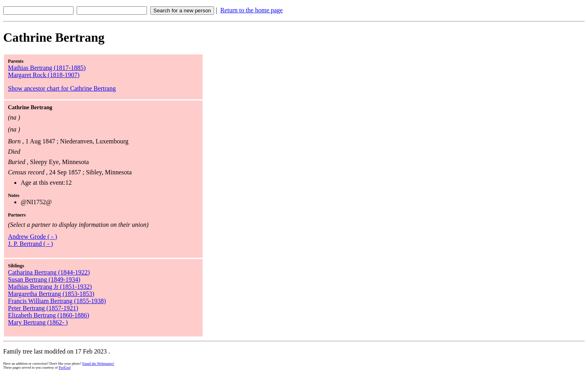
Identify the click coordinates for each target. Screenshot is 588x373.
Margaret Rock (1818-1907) (44, 75)
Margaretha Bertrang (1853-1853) (51, 294)
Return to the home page (251, 10)
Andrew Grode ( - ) (33, 237)
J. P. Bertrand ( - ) (30, 244)
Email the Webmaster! (98, 363)
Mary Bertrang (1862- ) (38, 322)
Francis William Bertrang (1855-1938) (57, 301)
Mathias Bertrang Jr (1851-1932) (50, 287)
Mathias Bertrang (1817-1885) (47, 68)
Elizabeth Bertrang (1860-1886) (48, 315)
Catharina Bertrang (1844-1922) (49, 272)
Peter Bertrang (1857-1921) (43, 308)
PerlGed (65, 367)
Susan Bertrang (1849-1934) (44, 279)
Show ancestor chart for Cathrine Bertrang (62, 88)
